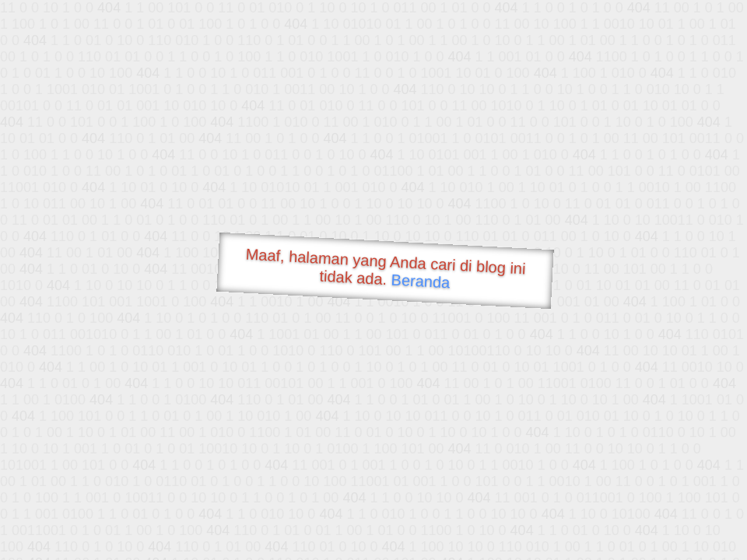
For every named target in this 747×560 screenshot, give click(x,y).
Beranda (421, 281)
